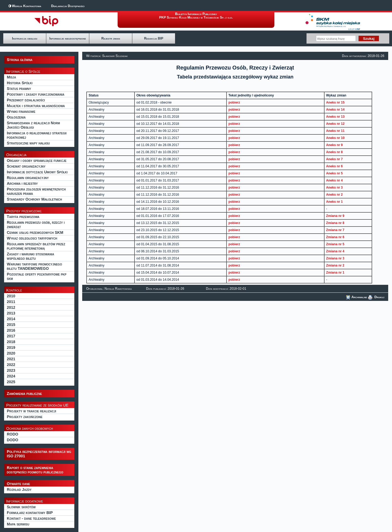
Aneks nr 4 (334, 180)
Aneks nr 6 (334, 166)
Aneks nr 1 (334, 202)
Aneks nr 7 (334, 159)
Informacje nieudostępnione (68, 38)
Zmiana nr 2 (335, 265)
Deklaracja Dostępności (68, 6)
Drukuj (376, 297)
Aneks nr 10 (335, 138)
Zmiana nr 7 (335, 230)
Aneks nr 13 (335, 117)
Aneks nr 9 (334, 145)
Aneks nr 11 (335, 131)
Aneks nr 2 (334, 195)
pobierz (234, 102)
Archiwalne (356, 297)
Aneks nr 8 (334, 152)
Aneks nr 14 (335, 110)
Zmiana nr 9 (335, 216)
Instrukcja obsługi (24, 38)
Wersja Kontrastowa (27, 6)
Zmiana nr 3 (335, 258)
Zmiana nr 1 (335, 273)
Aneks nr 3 (334, 188)
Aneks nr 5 (334, 173)
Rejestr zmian (111, 38)
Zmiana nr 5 (335, 244)
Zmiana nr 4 (335, 251)
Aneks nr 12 (335, 124)
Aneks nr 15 (335, 102)
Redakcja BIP (154, 38)
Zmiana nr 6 (335, 237)
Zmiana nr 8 (335, 223)
